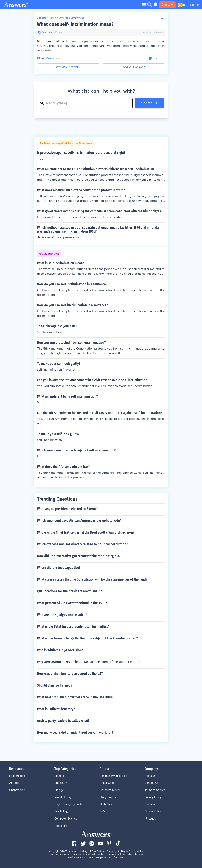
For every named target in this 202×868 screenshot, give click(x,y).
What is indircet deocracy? (56, 709)
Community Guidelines (113, 776)
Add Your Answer (134, 67)
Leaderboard (17, 776)
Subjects (42, 18)
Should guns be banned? (55, 685)
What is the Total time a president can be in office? (73, 627)
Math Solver (107, 804)
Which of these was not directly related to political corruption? (82, 544)
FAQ (102, 811)
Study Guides (108, 797)
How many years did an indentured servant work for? (75, 733)
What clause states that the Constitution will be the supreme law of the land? (92, 579)
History (53, 18)
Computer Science (66, 819)
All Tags (14, 783)
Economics (61, 826)
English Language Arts (68, 804)
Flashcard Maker (110, 790)
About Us (150, 776)
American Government (72, 18)
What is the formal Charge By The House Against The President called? (87, 638)
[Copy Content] (154, 58)
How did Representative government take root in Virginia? (79, 556)
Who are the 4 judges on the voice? (62, 615)
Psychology (61, 811)
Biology (59, 790)
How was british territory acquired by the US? (70, 674)
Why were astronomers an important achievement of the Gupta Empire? (88, 662)
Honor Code (107, 783)
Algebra (59, 776)
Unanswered (17, 790)
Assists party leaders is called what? (63, 721)
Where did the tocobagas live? (59, 568)
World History (63, 797)
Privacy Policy (153, 797)
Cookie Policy (153, 811)
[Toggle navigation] (144, 5)
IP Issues (150, 819)
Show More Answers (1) (69, 67)
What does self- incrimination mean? (75, 24)
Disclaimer (151, 804)
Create (167, 5)
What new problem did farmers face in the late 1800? (75, 697)
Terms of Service (155, 790)
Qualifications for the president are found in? (69, 591)
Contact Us (151, 783)
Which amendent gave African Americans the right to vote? (79, 521)
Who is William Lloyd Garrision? (60, 650)
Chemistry (61, 783)
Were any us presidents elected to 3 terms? (68, 509)
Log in (195, 5)
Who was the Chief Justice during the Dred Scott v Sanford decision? (86, 532)
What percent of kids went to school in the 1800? (72, 603)
